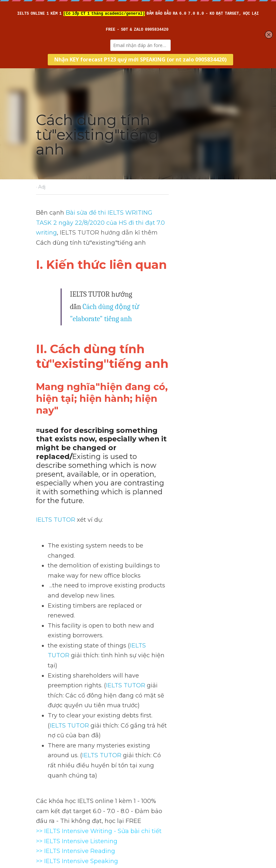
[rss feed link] (237, 794)
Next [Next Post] (149, 755)
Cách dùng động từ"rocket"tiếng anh (180, 769)
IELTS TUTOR (55, 459)
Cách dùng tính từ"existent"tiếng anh (78, 769)
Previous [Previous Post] (48, 755)
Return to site (54, 794)
